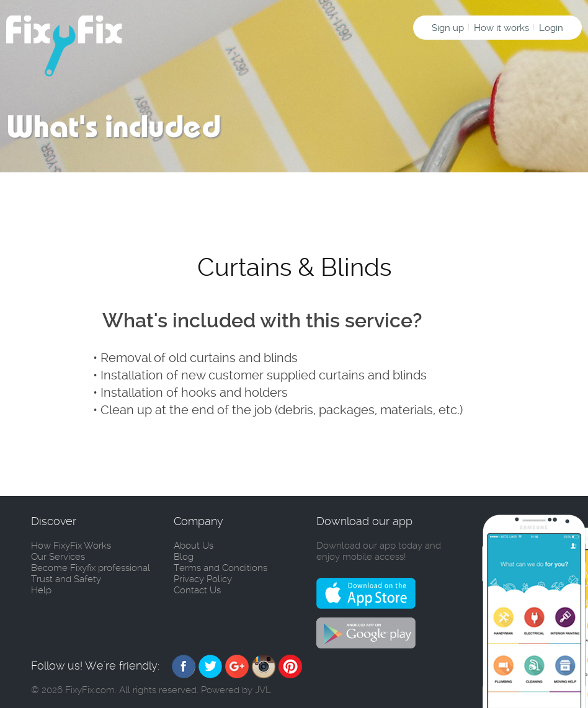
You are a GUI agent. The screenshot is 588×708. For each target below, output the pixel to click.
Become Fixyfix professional (91, 568)
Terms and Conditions (220, 568)
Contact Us (197, 590)
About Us (194, 546)
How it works (501, 28)
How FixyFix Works (71, 546)
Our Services (58, 557)
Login (551, 28)
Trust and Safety (66, 579)
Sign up (448, 28)
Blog (184, 557)
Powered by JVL (236, 690)
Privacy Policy (203, 579)
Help (41, 590)
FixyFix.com (90, 690)
